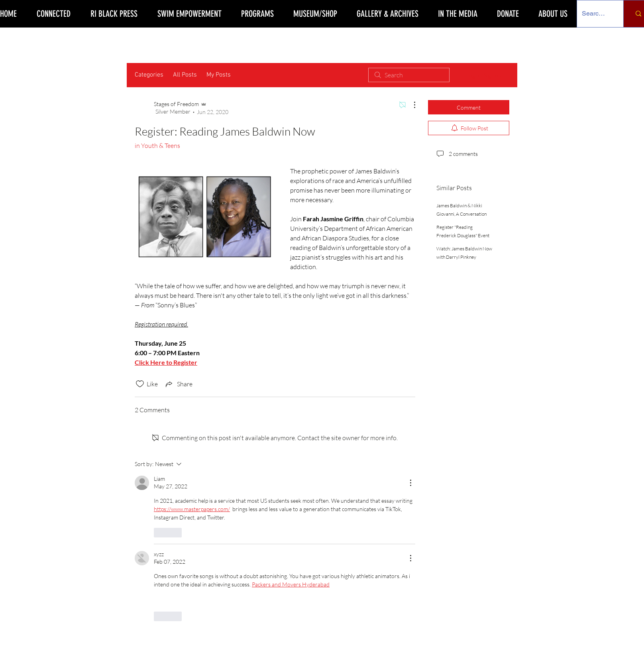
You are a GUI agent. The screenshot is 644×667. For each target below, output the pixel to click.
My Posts (219, 75)
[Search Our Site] (594, 14)
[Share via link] (178, 384)
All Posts (185, 75)
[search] (409, 75)
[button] (257, 14)
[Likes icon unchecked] (140, 384)
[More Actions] (410, 105)
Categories (149, 75)
